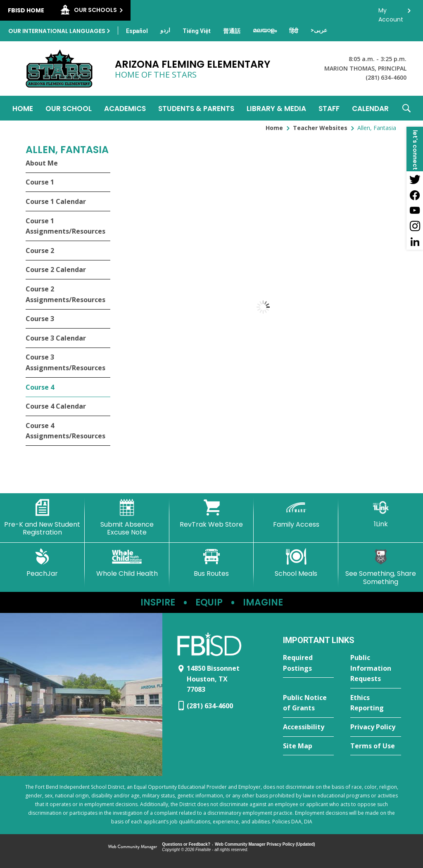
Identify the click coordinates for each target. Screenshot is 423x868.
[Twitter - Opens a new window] (415, 179)
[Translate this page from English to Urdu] (165, 30)
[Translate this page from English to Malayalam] (265, 30)
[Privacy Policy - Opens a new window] (376, 727)
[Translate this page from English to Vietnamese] (197, 31)
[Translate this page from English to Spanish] (137, 31)
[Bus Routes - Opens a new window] (212, 563)
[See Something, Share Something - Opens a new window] (381, 567)
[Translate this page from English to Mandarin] (232, 31)
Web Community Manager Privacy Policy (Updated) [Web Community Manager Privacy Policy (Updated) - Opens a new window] (265, 844)
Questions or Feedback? (186, 844)
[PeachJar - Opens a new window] (42, 563)
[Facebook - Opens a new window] (415, 195)
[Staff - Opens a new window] (329, 108)
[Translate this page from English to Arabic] (319, 30)
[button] (406, 108)
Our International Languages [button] (57, 31)
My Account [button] (391, 13)
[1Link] (381, 514)
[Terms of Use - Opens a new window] (376, 746)
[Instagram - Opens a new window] (415, 226)
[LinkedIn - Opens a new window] (415, 242)
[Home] (23, 108)
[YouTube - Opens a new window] (415, 210)
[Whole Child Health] (127, 563)
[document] (263, 307)
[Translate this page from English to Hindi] (294, 31)
